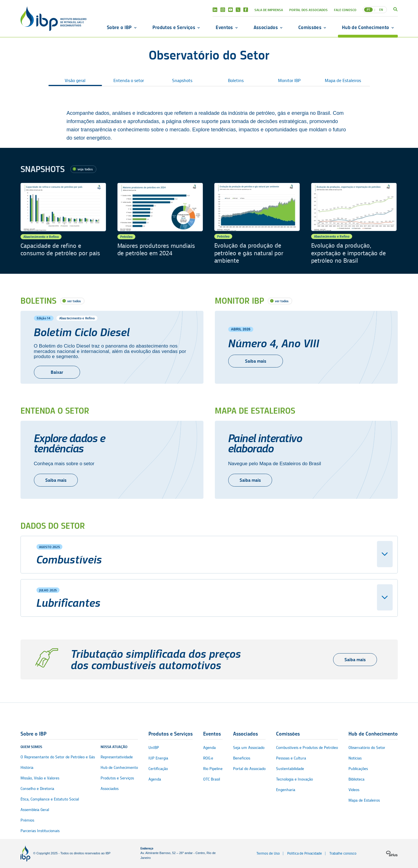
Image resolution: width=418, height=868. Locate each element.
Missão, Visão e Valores (40, 778)
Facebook (246, 10)
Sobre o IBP (119, 27)
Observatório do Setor (367, 748)
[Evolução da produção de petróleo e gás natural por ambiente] (257, 224)
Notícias (355, 758)
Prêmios (27, 820)
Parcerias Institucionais (40, 831)
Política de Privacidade (305, 853)
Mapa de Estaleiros (343, 81)
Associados (266, 27)
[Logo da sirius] (392, 853)
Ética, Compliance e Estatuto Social (50, 799)
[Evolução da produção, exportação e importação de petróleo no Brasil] (354, 224)
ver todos (74, 301)
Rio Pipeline (213, 769)
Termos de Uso (268, 853)
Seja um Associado (249, 748)
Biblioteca (356, 779)
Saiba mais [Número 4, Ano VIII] (256, 361)
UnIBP (154, 748)
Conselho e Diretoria (37, 789)
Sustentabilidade (290, 769)
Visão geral (75, 81)
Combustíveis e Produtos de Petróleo (307, 748)
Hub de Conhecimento (365, 27)
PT (368, 10)
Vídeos (354, 790)
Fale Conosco (345, 10)
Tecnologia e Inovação (294, 779)
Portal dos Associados (308, 10)
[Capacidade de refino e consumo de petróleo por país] (63, 224)
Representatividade (117, 757)
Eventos (224, 27)
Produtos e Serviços (174, 27)
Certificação (158, 769)
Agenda (155, 779)
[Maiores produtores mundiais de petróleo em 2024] (160, 224)
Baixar (57, 372)
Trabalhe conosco (343, 853)
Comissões (310, 27)
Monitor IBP (289, 81)
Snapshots (182, 81)
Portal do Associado (249, 769)
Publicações (358, 769)
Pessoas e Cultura (291, 758)
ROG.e (208, 758)
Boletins (236, 81)
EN (381, 10)
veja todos (85, 169)
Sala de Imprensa (269, 10)
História (27, 768)
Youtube (230, 10)
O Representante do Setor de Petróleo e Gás (58, 757)
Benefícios (242, 758)
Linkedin (215, 10)
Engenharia (286, 790)
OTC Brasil (212, 779)
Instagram (223, 10)
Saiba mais (56, 480)
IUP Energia (158, 758)
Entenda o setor (129, 81)
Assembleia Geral (35, 810)
